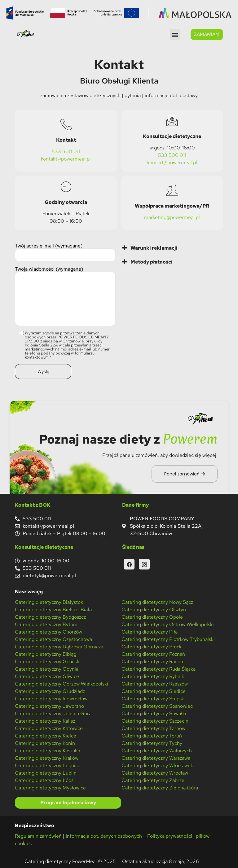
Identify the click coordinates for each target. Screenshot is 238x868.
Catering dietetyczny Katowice (49, 728)
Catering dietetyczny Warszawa (156, 757)
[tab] (173, 247)
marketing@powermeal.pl (172, 217)
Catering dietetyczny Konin (45, 743)
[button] (175, 34)
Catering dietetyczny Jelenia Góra (53, 713)
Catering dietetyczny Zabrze (153, 780)
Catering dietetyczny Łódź (44, 780)
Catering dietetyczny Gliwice (47, 676)
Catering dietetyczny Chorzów (48, 631)
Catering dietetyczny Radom (153, 661)
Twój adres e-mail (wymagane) (65, 252)
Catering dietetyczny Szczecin (155, 720)
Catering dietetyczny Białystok (49, 602)
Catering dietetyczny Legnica (48, 765)
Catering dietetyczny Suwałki (154, 713)
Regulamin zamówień (38, 835)
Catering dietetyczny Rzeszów (155, 683)
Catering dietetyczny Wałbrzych (157, 750)
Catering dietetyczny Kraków (47, 757)
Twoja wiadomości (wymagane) (65, 296)
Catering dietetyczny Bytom (46, 624)
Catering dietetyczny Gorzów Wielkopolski (62, 683)
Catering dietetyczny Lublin (46, 772)
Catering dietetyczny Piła (150, 631)
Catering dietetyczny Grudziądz (50, 691)
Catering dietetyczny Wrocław (155, 772)
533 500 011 (66, 151)
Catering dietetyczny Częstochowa (53, 639)
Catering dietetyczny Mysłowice (50, 787)
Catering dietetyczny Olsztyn (154, 609)
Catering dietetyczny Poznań (153, 653)
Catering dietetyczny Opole (152, 616)
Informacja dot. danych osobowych (104, 835)
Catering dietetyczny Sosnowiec (157, 705)
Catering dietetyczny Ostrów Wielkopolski (168, 624)
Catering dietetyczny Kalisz (45, 720)
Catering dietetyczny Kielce (46, 735)
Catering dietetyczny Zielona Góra (160, 787)
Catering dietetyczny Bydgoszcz (50, 616)
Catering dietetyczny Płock (152, 646)
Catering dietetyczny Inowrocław (51, 698)
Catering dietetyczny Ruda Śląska (159, 668)
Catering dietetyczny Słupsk (153, 698)
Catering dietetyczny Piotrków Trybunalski (168, 639)
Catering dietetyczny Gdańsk (47, 661)
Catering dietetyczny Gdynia (47, 668)
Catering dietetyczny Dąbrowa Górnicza (59, 646)
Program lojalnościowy (68, 802)
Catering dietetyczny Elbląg (46, 653)
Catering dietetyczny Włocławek (157, 765)
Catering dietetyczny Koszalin (48, 750)
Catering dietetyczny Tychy (152, 743)
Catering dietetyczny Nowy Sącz (157, 602)
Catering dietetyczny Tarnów (153, 728)
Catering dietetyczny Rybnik (153, 676)
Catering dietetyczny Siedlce (154, 691)
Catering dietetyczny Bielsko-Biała (53, 609)
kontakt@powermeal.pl (66, 159)
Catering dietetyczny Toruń (152, 735)
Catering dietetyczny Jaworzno (49, 705)
